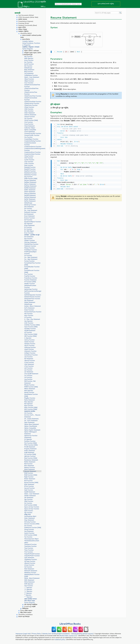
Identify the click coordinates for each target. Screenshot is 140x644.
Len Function (28, 370)
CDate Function (29, 107)
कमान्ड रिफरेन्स (26, 39)
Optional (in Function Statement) (31, 437)
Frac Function (29, 274)
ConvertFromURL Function (33, 133)
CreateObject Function (31, 139)
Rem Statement (29, 466)
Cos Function (28, 137)
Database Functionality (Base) (28, 25)
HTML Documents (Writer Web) (28, 17)
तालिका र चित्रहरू (23, 29)
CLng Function (29, 124)
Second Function (29, 488)
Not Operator (28, 404)
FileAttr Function (30, 240)
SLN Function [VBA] (31, 505)
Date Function (29, 165)
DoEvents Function (30, 212)
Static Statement (30, 518)
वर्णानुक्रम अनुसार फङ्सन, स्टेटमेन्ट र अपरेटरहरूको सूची (32, 54)
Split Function (29, 511)
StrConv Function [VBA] (32, 524)
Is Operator (28, 338)
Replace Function (30, 467)
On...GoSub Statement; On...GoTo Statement (32, 420)
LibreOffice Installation (25, 615)
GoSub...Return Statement (32, 306)
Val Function (28, 567)
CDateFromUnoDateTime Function (32, 86)
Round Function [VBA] (31, 482)
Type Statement (29, 558)
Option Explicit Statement (32, 430)
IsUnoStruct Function (31, 355)
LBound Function (30, 361)
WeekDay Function (30, 573)
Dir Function (28, 209)
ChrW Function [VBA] (31, 120)
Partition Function (30, 441)
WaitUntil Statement (31, 571)
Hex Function (28, 314)
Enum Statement (29, 216)
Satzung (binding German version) (82, 634)
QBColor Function (30, 456)
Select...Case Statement (32, 77)
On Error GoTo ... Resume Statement (32, 416)
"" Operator (28, 595)
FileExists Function (30, 246)
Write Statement (29, 582)
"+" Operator (28, 591)
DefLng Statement (30, 194)
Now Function (29, 406)
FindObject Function (31, 250)
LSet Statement (29, 364)
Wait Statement (29, 569)
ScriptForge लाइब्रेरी (30, 607)
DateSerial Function (30, 173)
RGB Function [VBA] (31, 475)
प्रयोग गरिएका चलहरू (30, 601)
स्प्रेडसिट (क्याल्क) (23, 19)
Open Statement (29, 422)
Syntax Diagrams (28, 49)
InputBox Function (30, 329)
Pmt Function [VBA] (30, 443)
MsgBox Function (30, 398)
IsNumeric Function (30, 351)
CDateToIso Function (31, 105)
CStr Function (29, 158)
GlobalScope (28, 68)
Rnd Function (28, 481)
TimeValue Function (30, 546)
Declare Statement (30, 180)
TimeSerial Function (30, 544)
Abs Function (28, 57)
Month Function (29, 392)
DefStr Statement (30, 199)
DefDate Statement (30, 186)
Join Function (28, 357)
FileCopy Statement (30, 242)
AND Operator (29, 58)
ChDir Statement (30, 113)
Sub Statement (29, 531)
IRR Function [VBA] (30, 336)
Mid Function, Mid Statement (30, 382)
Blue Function (29, 72)
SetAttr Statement (30, 496)
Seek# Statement (30, 492)
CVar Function (29, 162)
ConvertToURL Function (32, 135)
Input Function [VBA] (31, 327)
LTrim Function (29, 366)
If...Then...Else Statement (32, 319)
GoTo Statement (29, 308)
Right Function (29, 477)
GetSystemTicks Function (32, 299)
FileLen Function (29, 248)
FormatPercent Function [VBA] (32, 271)
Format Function (29, 261)
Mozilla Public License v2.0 (68, 636)
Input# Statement (30, 330)
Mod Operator (29, 391)
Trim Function (29, 552)
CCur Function (29, 83)
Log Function (28, 379)
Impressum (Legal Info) (23, 634)
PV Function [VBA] (30, 454)
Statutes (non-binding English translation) (56, 634)
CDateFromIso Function (32, 103)
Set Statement (29, 497)
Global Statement (30, 302)
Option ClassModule (31, 426)
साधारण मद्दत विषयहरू (24, 617)
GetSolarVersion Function (32, 297)
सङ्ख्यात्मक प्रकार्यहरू (30, 411)
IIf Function (28, 317)
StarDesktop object (30, 516)
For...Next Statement (31, 257)
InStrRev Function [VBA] (32, 325)
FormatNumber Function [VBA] (32, 268)
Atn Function (28, 66)
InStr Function (29, 323)
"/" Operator (28, 593)
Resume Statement (30, 471)
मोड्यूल (26, 6)
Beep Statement (29, 70)
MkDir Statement (30, 389)
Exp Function (28, 239)
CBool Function (29, 79)
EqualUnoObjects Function (33, 222)
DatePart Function (30, 171)
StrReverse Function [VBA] (33, 528)
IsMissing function (30, 347)
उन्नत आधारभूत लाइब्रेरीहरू (31, 604)
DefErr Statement (30, 190)
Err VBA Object (29, 231)
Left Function (28, 368)
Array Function (29, 60)
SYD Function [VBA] (31, 535)
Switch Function (29, 533)
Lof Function (28, 377)
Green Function (29, 310)
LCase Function (29, 362)
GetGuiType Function (31, 289)
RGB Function (29, 473)
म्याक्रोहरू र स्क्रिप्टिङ (23, 31)
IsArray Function (29, 340)
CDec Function (29, 111)
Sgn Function (28, 499)
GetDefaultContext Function (30, 286)
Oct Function (28, 413)
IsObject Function (30, 353)
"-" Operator (28, 588)
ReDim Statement (30, 462)
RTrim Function (29, 486)
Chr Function (28, 118)
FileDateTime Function (31, 244)
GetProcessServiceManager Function (33, 292)
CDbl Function (29, 109)
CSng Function (29, 156)
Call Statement (29, 73)
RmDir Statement (30, 479)
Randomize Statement (31, 460)
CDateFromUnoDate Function (31, 99)
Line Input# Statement (31, 374)
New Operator (29, 402)
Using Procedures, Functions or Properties (31, 44)
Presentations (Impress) (26, 21)
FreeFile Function (30, 276)
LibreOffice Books (70, 624)
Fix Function (28, 255)
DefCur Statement (30, 184)
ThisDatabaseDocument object (32, 542)
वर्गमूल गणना (27, 514)
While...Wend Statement (32, 578)
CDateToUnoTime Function (33, 96)
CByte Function (29, 81)
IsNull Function (29, 349)
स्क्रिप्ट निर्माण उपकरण (26, 613)
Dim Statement (29, 207)
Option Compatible (30, 130)
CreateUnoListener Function (30, 144)
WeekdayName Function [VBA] (32, 575)
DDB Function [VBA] (31, 178)
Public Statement (30, 451)
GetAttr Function (30, 284)
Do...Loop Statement (31, 210)
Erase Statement (29, 225)
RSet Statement (29, 484)
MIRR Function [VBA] (31, 387)
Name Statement (30, 400)
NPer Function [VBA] (31, 407)
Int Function (28, 332)
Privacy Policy (36, 634)
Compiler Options (28, 41)
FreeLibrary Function (31, 278)
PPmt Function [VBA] (31, 445)
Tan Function (28, 537)
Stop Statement (29, 520)
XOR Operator (29, 584)
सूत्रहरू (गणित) (22, 27)
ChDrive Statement (30, 115)
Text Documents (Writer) (26, 15)
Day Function (28, 177)
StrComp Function (30, 522)
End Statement (29, 214)
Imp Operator (28, 321)
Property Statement (30, 449)
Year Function (29, 586)
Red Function (28, 464)
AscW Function (29, 64)
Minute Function (29, 385)
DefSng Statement (30, 197)
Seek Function (29, 490)
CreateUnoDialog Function (33, 141)
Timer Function (29, 550)
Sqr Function (28, 513)
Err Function (28, 229)
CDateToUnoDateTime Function (31, 89)
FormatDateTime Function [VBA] (32, 264)
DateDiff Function (30, 169)
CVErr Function (29, 163)
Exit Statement (29, 237)
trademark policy (60, 639)
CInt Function (29, 122)
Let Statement (29, 372)
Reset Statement (29, 469)
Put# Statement (29, 452)
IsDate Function (29, 342)
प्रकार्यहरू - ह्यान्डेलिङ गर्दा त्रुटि (32, 235)
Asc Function (28, 62)
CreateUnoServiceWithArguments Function (33, 149)
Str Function (28, 526)
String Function (29, 529)
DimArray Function (30, 205)
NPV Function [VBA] (31, 409)
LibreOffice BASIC (26, 33)
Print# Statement (30, 447)
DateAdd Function (30, 167)
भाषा (42, 6)
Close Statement (29, 126)
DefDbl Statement (30, 188)
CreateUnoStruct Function (32, 152)
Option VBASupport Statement (30, 433)
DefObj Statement (30, 195)
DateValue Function (30, 175)
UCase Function (29, 565)
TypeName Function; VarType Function (31, 560)
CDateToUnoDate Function (33, 102)
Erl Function (28, 227)
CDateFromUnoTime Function (31, 93)
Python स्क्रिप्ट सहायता (26, 611)
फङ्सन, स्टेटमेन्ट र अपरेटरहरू (32, 51)
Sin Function (28, 503)
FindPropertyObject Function (30, 253)
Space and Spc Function (32, 507)
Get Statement (29, 300)
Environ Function (30, 218)
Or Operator (28, 439)
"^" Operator (28, 597)
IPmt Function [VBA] (31, 334)
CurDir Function (29, 160)
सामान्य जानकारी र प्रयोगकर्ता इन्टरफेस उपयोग (31, 36)
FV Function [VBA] (30, 282)
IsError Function (29, 346)
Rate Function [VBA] (31, 458)
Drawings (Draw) (24, 23)
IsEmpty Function (30, 344)
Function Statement (30, 280)
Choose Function (30, 117)
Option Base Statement (32, 424)
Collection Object (30, 128)
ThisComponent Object (31, 539)
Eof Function (28, 220)
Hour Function (29, 315)
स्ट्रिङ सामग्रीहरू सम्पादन (31, 599)
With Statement (29, 580)
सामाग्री (17, 13)
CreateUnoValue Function (32, 154)
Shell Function (29, 501)
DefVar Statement (30, 201)
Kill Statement (29, 359)
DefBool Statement (30, 182)
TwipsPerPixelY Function (32, 556)
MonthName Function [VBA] (31, 395)
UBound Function (30, 563)
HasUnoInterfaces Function (33, 312)
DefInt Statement (30, 192)
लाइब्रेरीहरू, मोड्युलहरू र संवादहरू (31, 47)
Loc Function (28, 376)
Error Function (29, 233)
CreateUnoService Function (33, 147)
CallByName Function (31, 75)
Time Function (29, 548)
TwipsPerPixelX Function (32, 554)
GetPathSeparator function (33, 295)
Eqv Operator (28, 224)
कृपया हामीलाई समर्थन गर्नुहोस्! (106, 4)
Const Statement (30, 132)
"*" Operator (28, 589)
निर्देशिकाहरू (25, 608)
